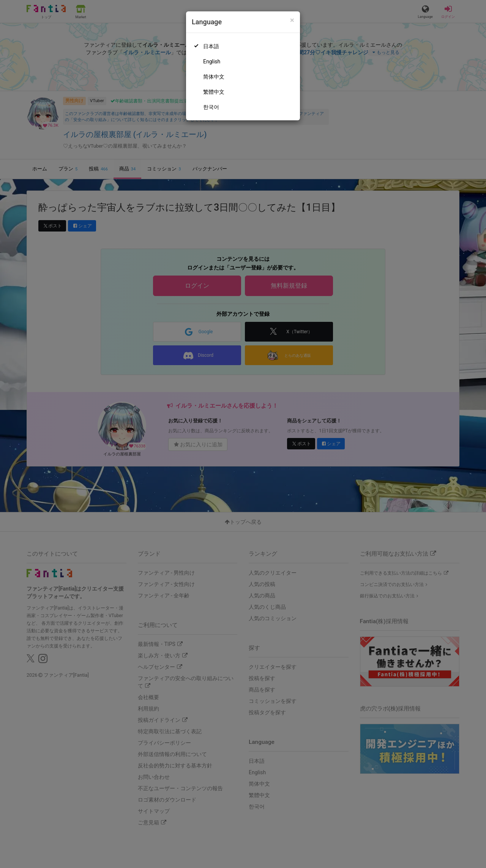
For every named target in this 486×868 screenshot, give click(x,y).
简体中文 (214, 77)
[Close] (292, 20)
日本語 (211, 46)
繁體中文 (214, 92)
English (212, 61)
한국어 (211, 107)
